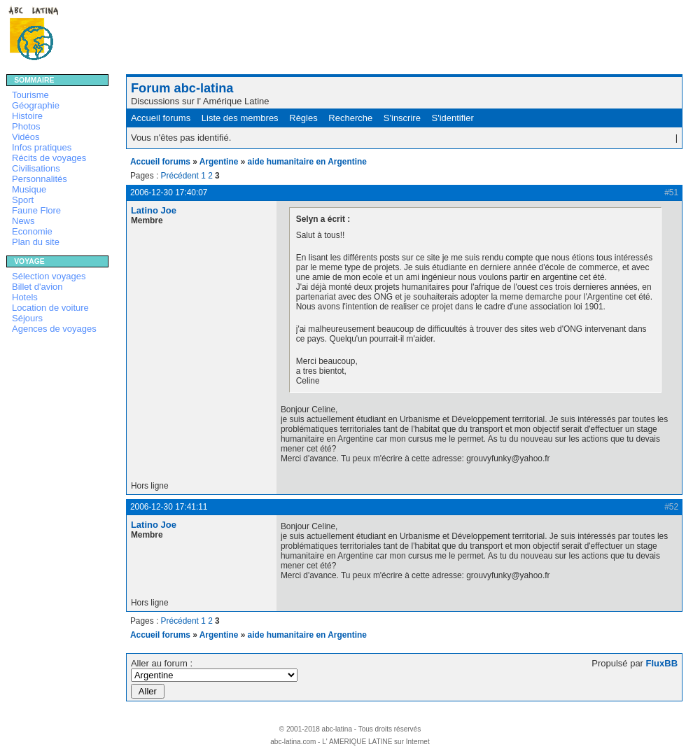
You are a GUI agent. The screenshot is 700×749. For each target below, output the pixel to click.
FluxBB (662, 663)
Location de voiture (50, 308)
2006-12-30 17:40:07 (169, 192)
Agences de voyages (54, 329)
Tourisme (30, 95)
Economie (32, 231)
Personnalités (40, 179)
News (23, 221)
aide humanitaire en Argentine (307, 162)
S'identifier (453, 118)
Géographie (36, 105)
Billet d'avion (37, 287)
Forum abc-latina (182, 88)
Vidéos (26, 137)
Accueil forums (161, 118)
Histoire (27, 116)
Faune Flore (36, 210)
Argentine (219, 162)
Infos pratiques (42, 147)
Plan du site (36, 242)
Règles (303, 118)
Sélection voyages (49, 276)
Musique (29, 189)
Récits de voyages (49, 158)
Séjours (27, 318)
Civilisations (36, 168)
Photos (26, 126)
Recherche (350, 118)
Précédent (180, 176)
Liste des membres (240, 118)
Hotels (25, 297)
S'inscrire (402, 118)
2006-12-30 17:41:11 (169, 507)
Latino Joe (154, 210)
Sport (23, 200)
